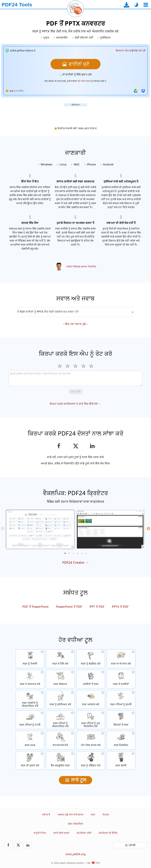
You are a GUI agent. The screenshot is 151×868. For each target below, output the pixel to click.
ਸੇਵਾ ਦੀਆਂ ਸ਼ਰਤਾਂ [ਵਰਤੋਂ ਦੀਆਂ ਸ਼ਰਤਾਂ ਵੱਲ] (84, 81)
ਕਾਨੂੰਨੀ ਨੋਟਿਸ (40, 833)
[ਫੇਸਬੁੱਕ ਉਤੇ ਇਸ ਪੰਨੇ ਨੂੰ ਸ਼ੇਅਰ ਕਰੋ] (59, 446)
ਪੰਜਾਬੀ (132, 845)
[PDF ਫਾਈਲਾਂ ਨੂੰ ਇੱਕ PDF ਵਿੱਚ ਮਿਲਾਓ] (30, 659)
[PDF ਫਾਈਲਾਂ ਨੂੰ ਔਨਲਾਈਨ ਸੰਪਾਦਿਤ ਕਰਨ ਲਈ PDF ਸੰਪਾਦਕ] (121, 659)
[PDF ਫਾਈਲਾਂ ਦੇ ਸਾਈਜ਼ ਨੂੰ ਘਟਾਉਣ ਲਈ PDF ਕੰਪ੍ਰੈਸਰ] (91, 659)
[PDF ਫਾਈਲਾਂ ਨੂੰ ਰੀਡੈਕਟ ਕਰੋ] (91, 761)
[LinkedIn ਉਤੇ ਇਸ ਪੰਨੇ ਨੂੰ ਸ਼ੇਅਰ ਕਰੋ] (92, 446)
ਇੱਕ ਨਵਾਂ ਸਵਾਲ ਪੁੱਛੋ (75, 324)
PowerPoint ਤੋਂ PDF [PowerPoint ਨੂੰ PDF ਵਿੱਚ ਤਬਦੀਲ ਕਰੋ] (69, 607)
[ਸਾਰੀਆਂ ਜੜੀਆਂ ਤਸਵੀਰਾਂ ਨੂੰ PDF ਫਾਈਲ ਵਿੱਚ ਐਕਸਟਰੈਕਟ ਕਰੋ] (30, 699)
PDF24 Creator (73, 562)
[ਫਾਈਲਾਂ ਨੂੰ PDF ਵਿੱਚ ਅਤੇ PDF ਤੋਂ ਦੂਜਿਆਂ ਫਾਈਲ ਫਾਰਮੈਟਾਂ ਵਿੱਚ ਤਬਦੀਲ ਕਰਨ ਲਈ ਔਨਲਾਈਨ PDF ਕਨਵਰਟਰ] (60, 679)
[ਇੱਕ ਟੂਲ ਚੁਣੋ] (146, 5)
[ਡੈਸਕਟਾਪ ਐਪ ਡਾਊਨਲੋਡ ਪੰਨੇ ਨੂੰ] (127, 5)
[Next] (148, 528)
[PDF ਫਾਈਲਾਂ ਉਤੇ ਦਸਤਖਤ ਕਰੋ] (30, 679)
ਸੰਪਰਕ (106, 815)
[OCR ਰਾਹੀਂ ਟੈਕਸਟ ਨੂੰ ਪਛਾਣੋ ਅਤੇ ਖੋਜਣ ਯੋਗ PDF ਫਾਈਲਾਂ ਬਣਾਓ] (30, 740)
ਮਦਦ (93, 815)
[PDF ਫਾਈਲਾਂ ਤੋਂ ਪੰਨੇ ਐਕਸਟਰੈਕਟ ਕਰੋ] (60, 720)
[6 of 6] (86, 553)
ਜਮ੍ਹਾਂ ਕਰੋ (75, 392)
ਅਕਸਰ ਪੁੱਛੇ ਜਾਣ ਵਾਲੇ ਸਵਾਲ (70, 815)
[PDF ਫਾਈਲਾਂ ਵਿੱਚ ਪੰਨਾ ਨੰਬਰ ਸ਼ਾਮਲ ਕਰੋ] (91, 740)
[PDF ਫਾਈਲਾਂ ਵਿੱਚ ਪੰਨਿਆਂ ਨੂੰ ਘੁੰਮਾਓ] (121, 699)
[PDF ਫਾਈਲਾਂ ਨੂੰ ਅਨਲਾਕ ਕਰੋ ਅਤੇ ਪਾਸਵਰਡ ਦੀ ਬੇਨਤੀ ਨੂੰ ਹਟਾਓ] (91, 699)
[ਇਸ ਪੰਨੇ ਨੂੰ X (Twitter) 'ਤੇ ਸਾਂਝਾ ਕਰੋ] (75, 446)
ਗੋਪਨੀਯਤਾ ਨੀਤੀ (84, 833)
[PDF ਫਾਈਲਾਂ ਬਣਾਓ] (121, 761)
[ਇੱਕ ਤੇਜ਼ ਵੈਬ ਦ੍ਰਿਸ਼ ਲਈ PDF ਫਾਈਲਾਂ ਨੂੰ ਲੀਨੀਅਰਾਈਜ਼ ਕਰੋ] (60, 761)
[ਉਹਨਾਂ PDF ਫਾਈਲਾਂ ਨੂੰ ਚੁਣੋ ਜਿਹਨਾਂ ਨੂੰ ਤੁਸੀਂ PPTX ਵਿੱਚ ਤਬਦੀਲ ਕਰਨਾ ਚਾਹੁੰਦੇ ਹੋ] (75, 64)
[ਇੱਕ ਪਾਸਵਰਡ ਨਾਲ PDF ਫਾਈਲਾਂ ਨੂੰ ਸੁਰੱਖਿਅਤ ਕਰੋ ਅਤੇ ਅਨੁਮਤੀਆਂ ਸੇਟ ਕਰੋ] (60, 699)
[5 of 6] (82, 553)
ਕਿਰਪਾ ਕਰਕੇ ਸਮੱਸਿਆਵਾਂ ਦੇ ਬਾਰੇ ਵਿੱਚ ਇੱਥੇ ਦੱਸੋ (74, 404)
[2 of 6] (69, 553)
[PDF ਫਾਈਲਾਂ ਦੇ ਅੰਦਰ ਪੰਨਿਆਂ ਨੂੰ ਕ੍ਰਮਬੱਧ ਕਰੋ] (91, 720)
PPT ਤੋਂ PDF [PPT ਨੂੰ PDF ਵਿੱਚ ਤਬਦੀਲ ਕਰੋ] (97, 607)
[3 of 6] (73, 553)
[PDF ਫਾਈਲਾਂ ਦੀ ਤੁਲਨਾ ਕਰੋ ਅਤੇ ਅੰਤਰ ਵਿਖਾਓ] (30, 761)
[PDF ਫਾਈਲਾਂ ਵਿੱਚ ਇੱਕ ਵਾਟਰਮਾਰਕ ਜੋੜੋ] (60, 740)
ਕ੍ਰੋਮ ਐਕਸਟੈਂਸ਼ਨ (76, 824)
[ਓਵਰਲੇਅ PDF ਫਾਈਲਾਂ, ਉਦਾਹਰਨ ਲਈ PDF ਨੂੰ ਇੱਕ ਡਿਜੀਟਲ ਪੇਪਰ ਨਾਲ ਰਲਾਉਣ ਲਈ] (121, 740)
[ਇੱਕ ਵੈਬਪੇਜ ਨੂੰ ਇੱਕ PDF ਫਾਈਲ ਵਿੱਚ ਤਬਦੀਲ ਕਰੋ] (121, 720)
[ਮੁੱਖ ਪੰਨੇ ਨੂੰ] (17, 5)
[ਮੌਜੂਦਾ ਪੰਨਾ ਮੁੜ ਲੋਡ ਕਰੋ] (75, 9)
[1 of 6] (65, 553)
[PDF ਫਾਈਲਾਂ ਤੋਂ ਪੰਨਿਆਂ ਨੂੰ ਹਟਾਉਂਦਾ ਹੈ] (30, 720)
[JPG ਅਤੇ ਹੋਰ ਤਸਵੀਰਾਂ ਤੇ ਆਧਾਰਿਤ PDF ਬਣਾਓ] (91, 679)
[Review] (75, 378)
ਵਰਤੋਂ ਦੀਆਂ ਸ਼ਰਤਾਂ (61, 833)
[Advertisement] (75, 114)
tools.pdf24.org (75, 854)
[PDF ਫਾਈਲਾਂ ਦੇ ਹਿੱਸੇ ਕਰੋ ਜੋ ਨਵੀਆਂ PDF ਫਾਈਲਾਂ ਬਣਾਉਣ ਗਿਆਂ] (60, 659)
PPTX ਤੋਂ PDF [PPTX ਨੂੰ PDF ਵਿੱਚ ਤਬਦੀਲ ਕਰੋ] (120, 607)
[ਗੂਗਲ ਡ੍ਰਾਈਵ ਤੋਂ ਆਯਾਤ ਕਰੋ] (136, 91)
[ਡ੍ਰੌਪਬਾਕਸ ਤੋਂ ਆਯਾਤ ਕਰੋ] (143, 91)
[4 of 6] (78, 553)
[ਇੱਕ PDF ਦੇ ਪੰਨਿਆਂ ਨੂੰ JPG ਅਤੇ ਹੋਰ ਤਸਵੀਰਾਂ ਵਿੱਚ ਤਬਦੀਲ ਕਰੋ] (121, 679)
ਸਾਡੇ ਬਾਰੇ (46, 815)
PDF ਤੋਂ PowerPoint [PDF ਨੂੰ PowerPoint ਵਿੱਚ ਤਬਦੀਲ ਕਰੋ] (35, 607)
